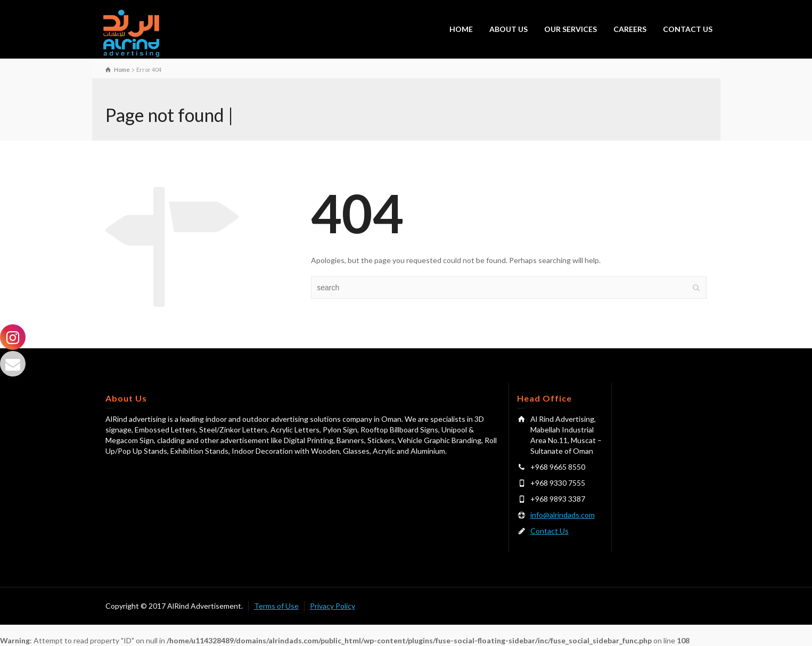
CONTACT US (688, 29)
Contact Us (549, 531)
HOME (461, 29)
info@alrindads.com (563, 515)
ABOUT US (508, 29)
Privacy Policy (333, 606)
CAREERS (630, 29)
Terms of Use (276, 606)
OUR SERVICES (571, 29)
